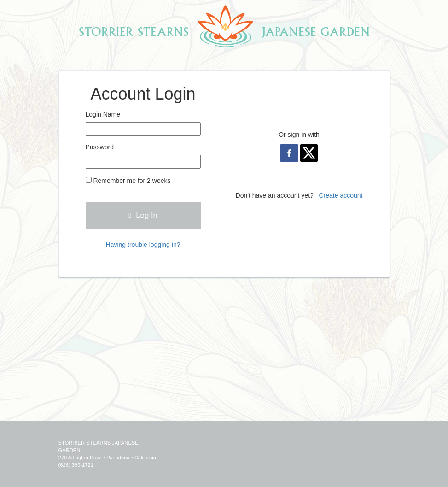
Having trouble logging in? (143, 245)
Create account (341, 195)
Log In (143, 215)
